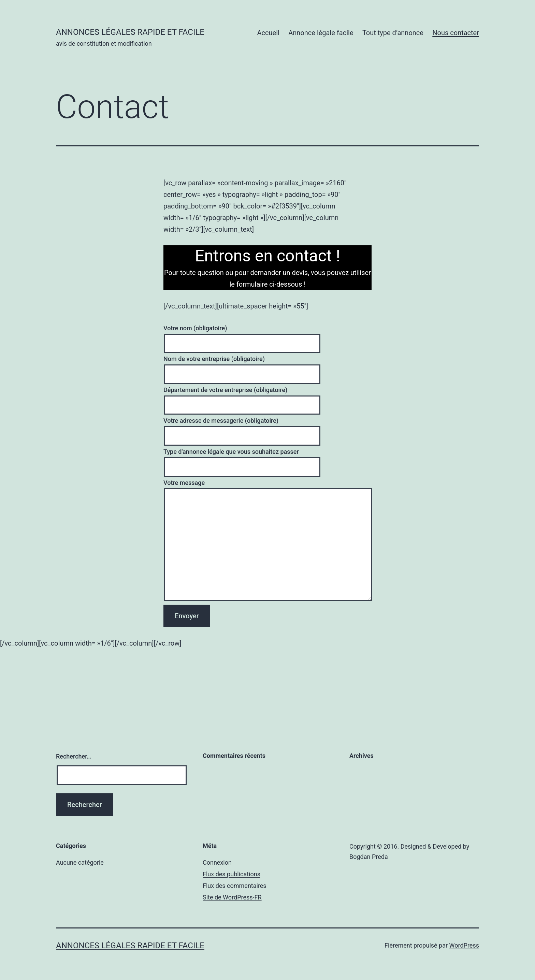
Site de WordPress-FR (232, 897)
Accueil (268, 33)
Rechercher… (74, 756)
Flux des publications (232, 874)
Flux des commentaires (235, 886)
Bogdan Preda (369, 857)
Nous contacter (456, 33)
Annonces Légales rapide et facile (130, 32)
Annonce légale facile (321, 33)
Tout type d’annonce (393, 33)
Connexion (217, 862)
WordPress (464, 945)
